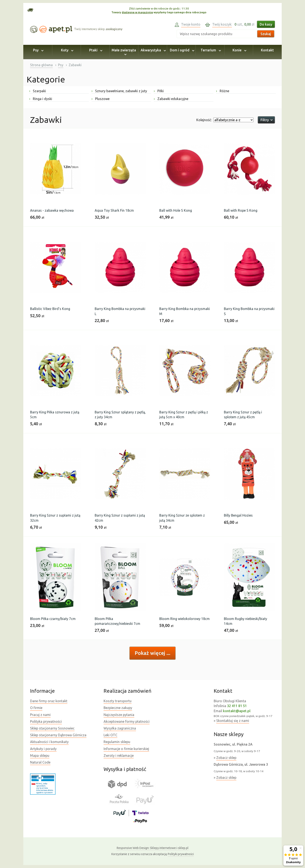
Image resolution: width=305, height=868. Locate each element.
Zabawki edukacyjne (171, 99)
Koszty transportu (118, 701)
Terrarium (210, 50)
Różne (223, 91)
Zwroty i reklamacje (119, 756)
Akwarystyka (153, 50)
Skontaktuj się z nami (233, 721)
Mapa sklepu (40, 756)
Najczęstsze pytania (119, 715)
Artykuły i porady (43, 749)
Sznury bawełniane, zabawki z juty (119, 91)
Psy (38, 50)
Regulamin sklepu (117, 742)
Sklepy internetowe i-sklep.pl (153, 848)
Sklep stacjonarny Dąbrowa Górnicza (58, 735)
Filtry (266, 120)
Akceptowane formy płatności (127, 721)
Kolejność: (204, 120)
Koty (67, 50)
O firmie (36, 708)
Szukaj (266, 34)
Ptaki (95, 50)
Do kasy (266, 24)
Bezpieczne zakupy (118, 708)
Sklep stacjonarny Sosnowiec (52, 728)
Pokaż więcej (151, 653)
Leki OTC (110, 735)
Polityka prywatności (46, 721)
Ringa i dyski (41, 99)
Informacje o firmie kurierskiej (126, 749)
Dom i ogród (181, 50)
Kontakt (267, 50)
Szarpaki (38, 91)
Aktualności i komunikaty (49, 742)
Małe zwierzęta (124, 52)
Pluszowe (101, 99)
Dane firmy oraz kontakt (49, 701)
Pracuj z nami (40, 715)
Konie (239, 50)
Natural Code (40, 762)
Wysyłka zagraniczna (120, 728)
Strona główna (41, 65)
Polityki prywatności (181, 854)
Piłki (159, 91)
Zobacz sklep (226, 758)
